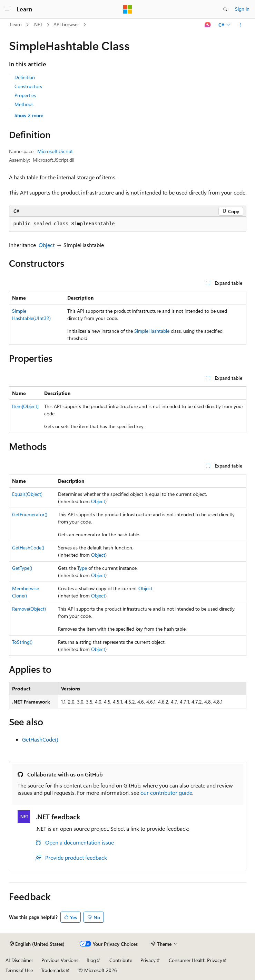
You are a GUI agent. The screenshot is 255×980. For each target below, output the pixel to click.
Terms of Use (19, 970)
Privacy (148, 960)
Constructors (28, 86)
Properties (25, 95)
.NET (38, 24)
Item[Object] (25, 406)
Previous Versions (60, 960)
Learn (16, 24)
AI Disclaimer (19, 960)
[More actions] (240, 25)
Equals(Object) (27, 494)
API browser (66, 24)
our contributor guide (166, 793)
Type (82, 568)
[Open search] (225, 9)
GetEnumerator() (30, 514)
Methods (24, 104)
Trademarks (53, 970)
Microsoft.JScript (55, 151)
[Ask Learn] (208, 25)
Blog (91, 960)
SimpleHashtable (152, 331)
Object (47, 245)
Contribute (121, 960)
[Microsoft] (128, 9)
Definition (25, 77)
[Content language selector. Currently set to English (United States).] (37, 944)
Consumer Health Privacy (195, 960)
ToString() (22, 642)
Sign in (242, 9)
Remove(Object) (29, 609)
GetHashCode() (28, 548)
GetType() (22, 568)
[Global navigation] (7, 9)
